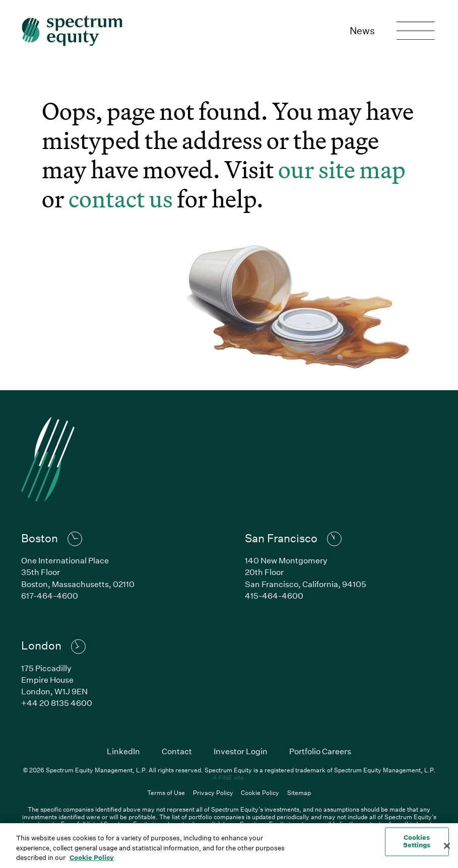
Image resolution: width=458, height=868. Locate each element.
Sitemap (299, 792)
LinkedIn (123, 751)
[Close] (447, 846)
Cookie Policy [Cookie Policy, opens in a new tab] (92, 857)
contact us (121, 199)
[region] (229, 846)
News (362, 30)
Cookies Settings (417, 841)
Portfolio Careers (320, 751)
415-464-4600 (274, 595)
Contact (177, 751)
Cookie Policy (260, 792)
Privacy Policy (213, 792)
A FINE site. (229, 777)
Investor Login (241, 751)
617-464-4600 (50, 595)
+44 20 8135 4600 (57, 703)
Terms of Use (166, 792)
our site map (342, 169)
